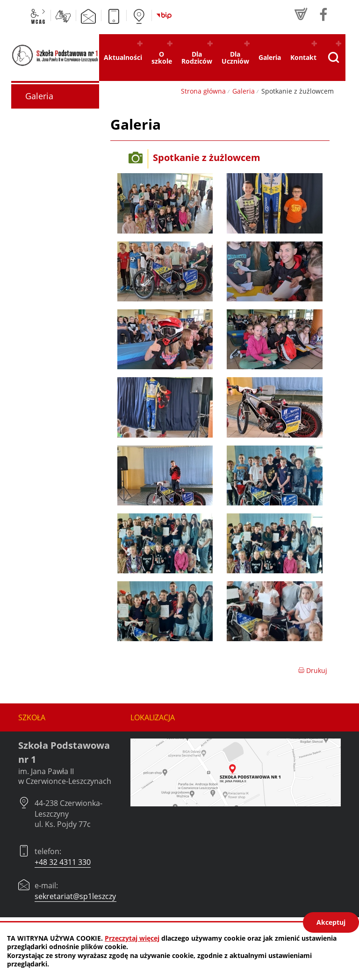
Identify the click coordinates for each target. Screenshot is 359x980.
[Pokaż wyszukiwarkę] (333, 58)
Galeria (244, 91)
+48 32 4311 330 (63, 862)
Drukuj (312, 670)
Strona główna (203, 91)
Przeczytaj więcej (132, 938)
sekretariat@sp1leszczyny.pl (84, 896)
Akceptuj (331, 922)
